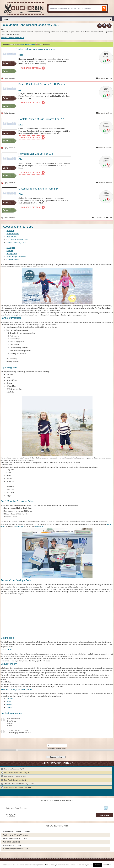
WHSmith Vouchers (12, 842)
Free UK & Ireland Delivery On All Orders (42, 84)
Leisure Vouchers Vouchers (15, 838)
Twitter (9, 702)
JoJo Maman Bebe (28, 44)
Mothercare (19, 527)
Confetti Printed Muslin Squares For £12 (41, 119)
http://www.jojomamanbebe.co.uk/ (13, 38)
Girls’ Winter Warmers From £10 (37, 49)
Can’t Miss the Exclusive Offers (17, 240)
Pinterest (10, 707)
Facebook (10, 699)
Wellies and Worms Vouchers (16, 835)
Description (10, 231)
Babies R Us (39, 527)
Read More (107, 865)
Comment (101, 78)
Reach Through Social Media (16, 257)
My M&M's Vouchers (12, 845)
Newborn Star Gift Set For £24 (36, 154)
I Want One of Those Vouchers (17, 831)
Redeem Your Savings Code (16, 243)
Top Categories (12, 237)
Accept (98, 865)
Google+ (9, 704)
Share (110, 78)
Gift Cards (10, 251)
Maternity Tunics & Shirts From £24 (38, 189)
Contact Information (13, 260)
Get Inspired (11, 248)
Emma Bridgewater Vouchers (16, 849)
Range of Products (13, 234)
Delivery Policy (12, 254)
